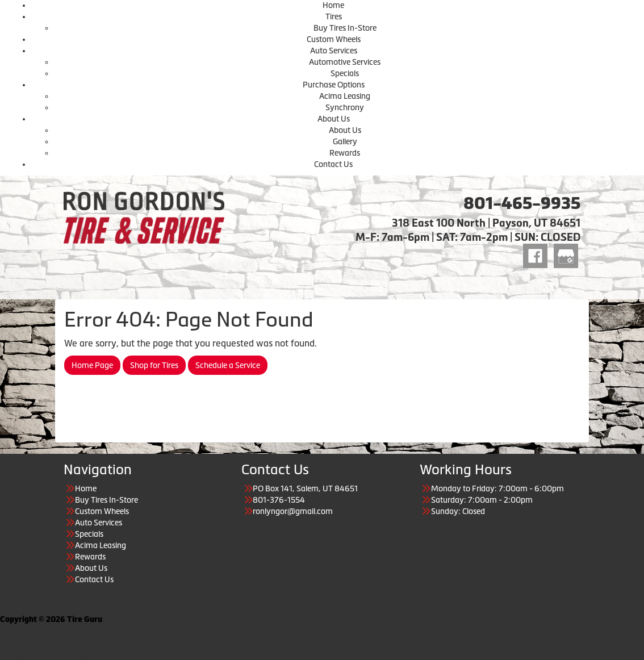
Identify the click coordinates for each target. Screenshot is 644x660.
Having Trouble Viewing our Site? (58, 654)
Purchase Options (334, 85)
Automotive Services (345, 62)
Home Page (92, 365)
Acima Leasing (345, 96)
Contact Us (333, 164)
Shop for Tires (154, 365)
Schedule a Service (228, 365)
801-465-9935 (522, 203)
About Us (334, 119)
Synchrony (345, 107)
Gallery (345, 141)
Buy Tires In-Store (345, 28)
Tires (334, 16)
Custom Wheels (334, 39)
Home (333, 5)
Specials (345, 73)
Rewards (345, 153)
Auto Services (334, 51)
